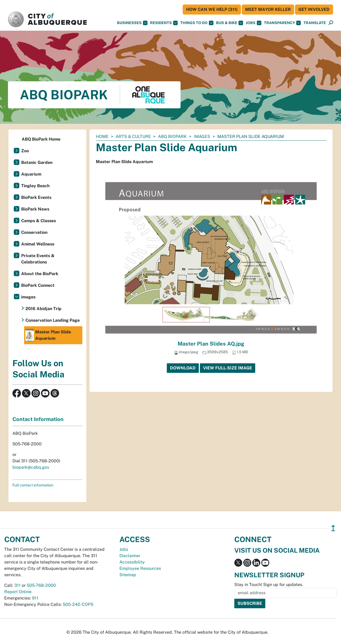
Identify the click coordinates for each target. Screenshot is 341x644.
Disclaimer (130, 556)
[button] (315, 23)
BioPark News (35, 209)
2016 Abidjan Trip (43, 309)
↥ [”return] (333, 528)
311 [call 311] (17, 585)
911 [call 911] (35, 598)
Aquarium (31, 174)
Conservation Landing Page (53, 320)
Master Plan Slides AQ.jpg (211, 344)
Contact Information (38, 419)
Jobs (253, 23)
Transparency (282, 23)
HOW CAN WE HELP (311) (212, 9)
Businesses (132, 23)
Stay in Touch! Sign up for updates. (269, 585)
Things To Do (197, 23)
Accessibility (132, 562)
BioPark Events (36, 197)
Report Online (18, 592)
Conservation (34, 232)
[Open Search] (331, 23)
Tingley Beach (35, 186)
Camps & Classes (39, 221)
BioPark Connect (38, 285)
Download (183, 368)
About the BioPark (40, 274)
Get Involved (314, 9)
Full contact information (33, 485)
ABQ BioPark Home (41, 139)
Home (102, 137)
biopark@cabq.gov (31, 467)
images (202, 137)
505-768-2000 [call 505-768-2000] (41, 585)
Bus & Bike (230, 23)
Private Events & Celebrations (38, 259)
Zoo (25, 151)
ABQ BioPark (172, 137)
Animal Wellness (38, 244)
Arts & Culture (133, 137)
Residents (164, 23)
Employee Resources (140, 568)
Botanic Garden (37, 162)
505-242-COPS (78, 604)
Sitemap (128, 575)
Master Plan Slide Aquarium (48, 335)
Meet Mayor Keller (268, 9)
